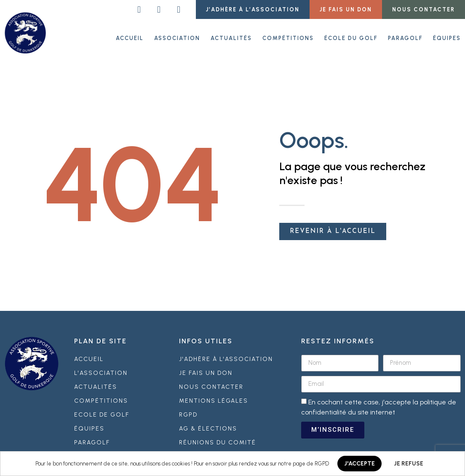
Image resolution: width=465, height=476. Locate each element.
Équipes (447, 38)
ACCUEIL (130, 38)
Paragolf (405, 38)
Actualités (231, 38)
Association (177, 38)
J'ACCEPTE (359, 464)
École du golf (351, 38)
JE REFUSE (409, 464)
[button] (253, 9)
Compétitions (288, 38)
